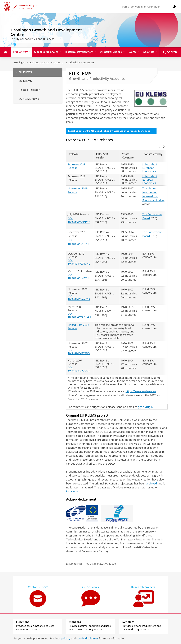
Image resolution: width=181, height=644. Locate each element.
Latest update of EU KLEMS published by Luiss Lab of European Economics (114, 131)
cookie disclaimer (87, 638)
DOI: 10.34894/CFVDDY (79, 362)
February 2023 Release (76, 159)
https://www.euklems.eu (141, 384)
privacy (66, 638)
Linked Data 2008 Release (78, 319)
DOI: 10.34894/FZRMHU (79, 255)
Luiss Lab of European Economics (150, 161)
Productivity (73, 62)
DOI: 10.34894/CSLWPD (79, 269)
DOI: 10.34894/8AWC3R (79, 290)
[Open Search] (170, 52)
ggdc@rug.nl (146, 400)
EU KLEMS (88, 62)
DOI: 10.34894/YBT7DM (79, 345)
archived (151, 476)
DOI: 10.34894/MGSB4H (79, 308)
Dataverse (72, 484)
